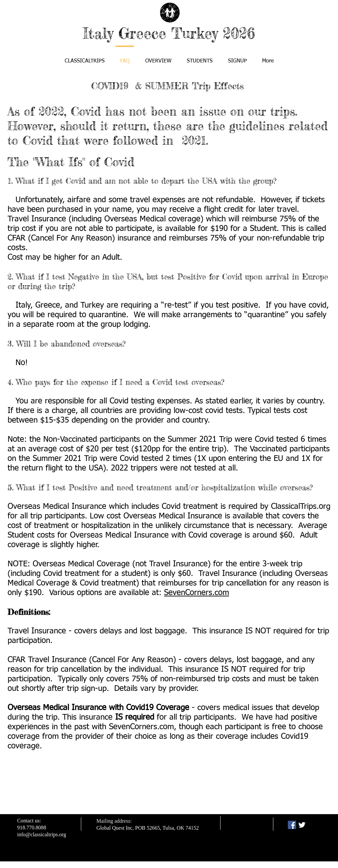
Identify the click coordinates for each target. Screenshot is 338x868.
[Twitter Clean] (302, 825)
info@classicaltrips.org (42, 834)
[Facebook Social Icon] (292, 825)
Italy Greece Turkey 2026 (169, 33)
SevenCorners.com (197, 593)
